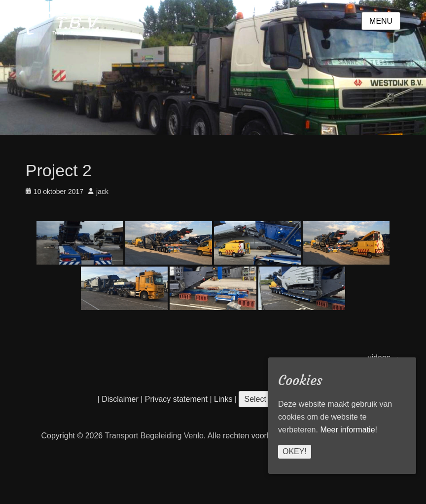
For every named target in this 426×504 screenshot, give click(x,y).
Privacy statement (176, 399)
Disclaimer (120, 399)
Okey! (295, 451)
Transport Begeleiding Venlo (154, 436)
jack (102, 192)
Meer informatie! (349, 430)
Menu (381, 21)
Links (222, 399)
